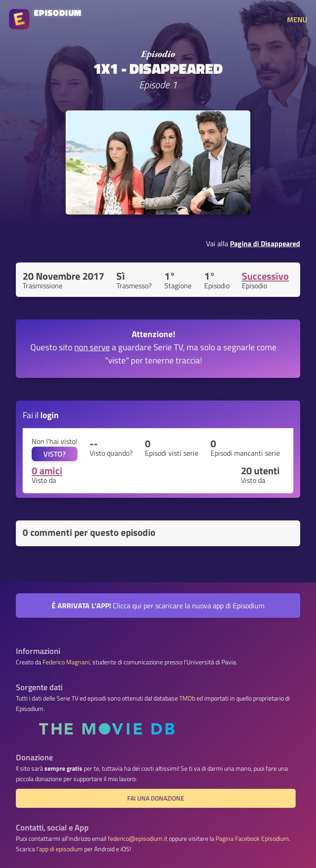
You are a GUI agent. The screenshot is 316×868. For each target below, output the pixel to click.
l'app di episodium (60, 849)
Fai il (41, 415)
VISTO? (55, 454)
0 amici (47, 471)
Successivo (265, 276)
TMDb (187, 698)
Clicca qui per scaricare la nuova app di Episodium (158, 606)
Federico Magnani (66, 662)
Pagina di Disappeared (265, 243)
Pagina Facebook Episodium (252, 839)
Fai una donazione (156, 798)
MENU (297, 19)
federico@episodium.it (138, 839)
